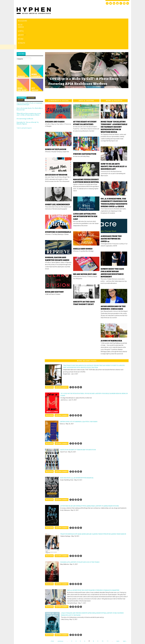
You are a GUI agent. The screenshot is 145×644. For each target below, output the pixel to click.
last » (125, 615)
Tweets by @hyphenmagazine (24, 102)
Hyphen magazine (25, 635)
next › (118, 615)
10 (103, 615)
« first (52, 615)
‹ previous (60, 615)
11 (108, 615)
